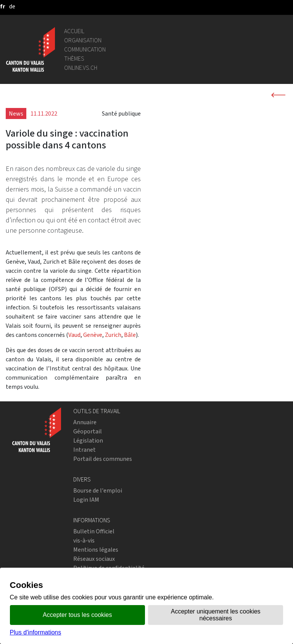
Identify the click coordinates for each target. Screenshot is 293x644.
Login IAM (86, 500)
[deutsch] (12, 6)
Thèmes (74, 59)
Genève (93, 335)
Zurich (113, 335)
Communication (85, 49)
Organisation (83, 40)
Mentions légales (96, 550)
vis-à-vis (84, 540)
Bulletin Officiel (94, 531)
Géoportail (88, 431)
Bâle (130, 335)
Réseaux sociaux (94, 559)
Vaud (74, 335)
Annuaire (85, 422)
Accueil (74, 31)
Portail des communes (103, 459)
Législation (88, 440)
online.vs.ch (81, 68)
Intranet (85, 450)
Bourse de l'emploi (98, 490)
